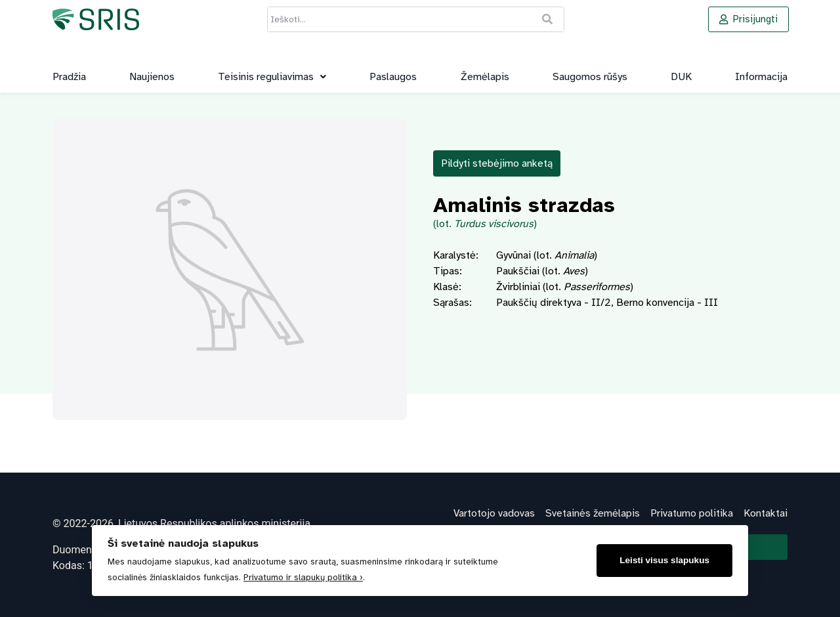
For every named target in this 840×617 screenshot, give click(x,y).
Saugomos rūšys (590, 77)
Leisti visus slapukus (664, 560)
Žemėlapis (485, 77)
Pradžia (69, 77)
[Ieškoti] (548, 19)
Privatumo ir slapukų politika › (303, 577)
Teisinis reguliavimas (272, 77)
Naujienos (152, 77)
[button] (272, 77)
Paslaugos (393, 77)
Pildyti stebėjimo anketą (497, 163)
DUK (681, 77)
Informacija (761, 77)
